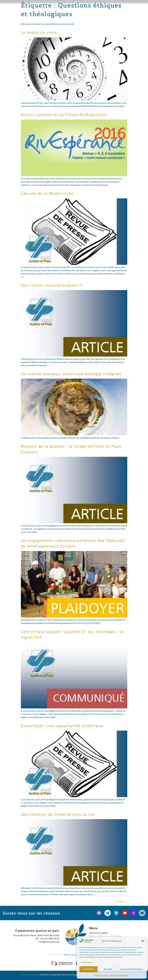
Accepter (89, 969)
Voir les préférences (131, 969)
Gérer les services (87, 962)
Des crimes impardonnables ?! (52, 285)
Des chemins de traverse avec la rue (58, 814)
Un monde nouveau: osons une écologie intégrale (71, 374)
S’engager (67, 13)
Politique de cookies (101, 975)
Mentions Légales (98, 933)
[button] (143, 941)
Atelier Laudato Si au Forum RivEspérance (64, 114)
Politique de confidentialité (119, 975)
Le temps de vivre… (41, 32)
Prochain (122, 902)
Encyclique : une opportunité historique (62, 726)
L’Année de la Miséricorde (47, 193)
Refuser (108, 969)
